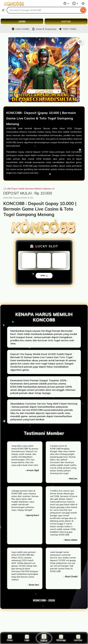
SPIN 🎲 (44, 276)
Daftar (44, 638)
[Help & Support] (66, 3)
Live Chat (78, 638)
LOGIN (22, 21)
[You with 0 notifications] (75, 3)
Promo (10, 638)
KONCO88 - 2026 (44, 600)
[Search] (83, 10)
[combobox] (43, 10)
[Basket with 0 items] (83, 3)
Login (27, 638)
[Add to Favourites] (80, 42)
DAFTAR (66, 21)
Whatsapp (61, 638)
